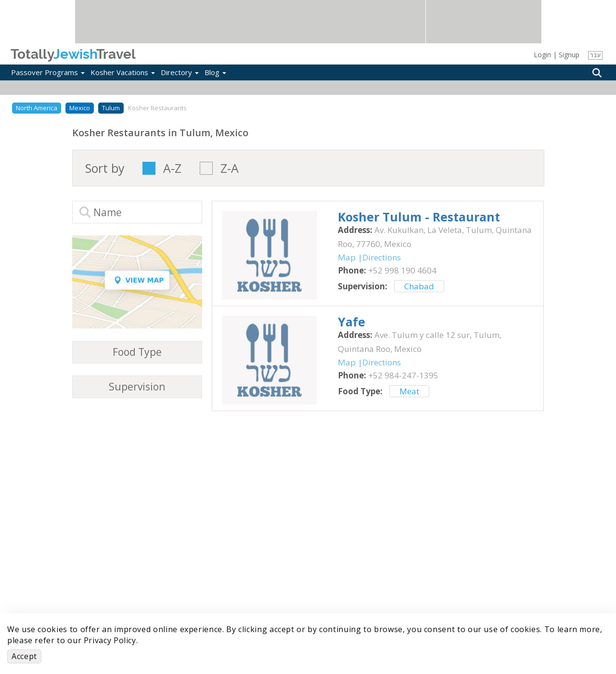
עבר (596, 55)
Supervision (137, 387)
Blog (215, 72)
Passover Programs (48, 72)
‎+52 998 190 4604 (402, 270)
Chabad (419, 286)
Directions (382, 257)
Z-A (230, 168)
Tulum (111, 108)
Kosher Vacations (123, 72)
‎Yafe (352, 322)
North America (37, 108)
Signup (569, 55)
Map (347, 257)
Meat (409, 391)
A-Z (172, 168)
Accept (24, 656)
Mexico (80, 108)
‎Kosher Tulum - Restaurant (419, 217)
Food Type (137, 352)
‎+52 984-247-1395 (403, 375)
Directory (180, 72)
